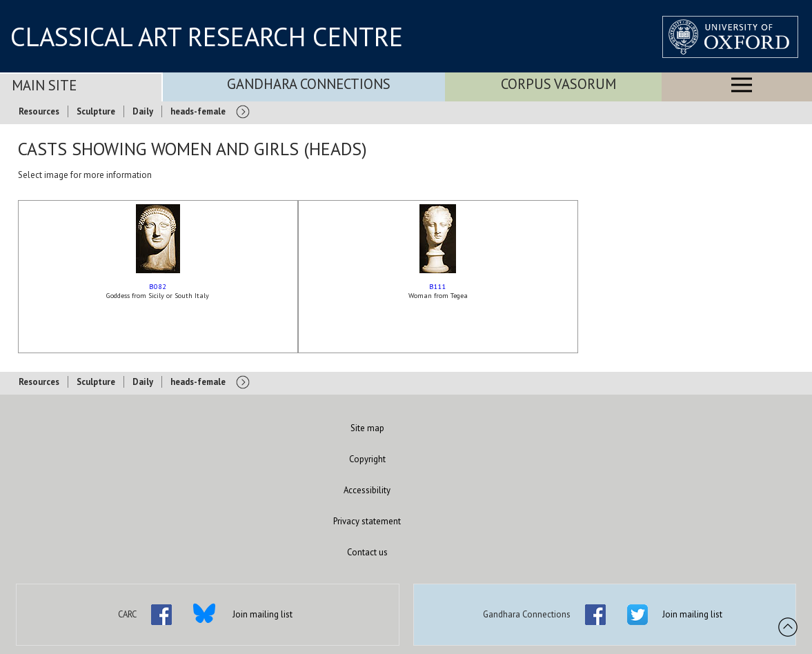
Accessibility (367, 490)
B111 (438, 287)
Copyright (367, 459)
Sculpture (96, 111)
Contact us (367, 552)
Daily (143, 111)
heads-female (198, 111)
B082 (158, 287)
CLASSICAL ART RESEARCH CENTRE (207, 37)
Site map (367, 428)
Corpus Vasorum (558, 84)
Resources (39, 111)
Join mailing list (263, 614)
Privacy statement (367, 521)
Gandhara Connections (309, 84)
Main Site (44, 85)
